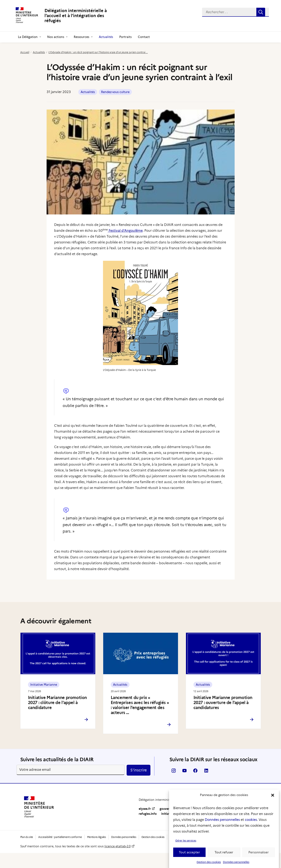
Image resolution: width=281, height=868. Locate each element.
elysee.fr (145, 809)
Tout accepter (189, 856)
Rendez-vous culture (115, 92)
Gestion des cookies (209, 865)
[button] (273, 799)
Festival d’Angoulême (125, 231)
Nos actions (57, 37)
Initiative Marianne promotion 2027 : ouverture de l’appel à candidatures (223, 703)
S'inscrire (139, 770)
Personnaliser (259, 856)
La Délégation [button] (29, 37)
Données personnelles (222, 823)
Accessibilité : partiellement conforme (60, 837)
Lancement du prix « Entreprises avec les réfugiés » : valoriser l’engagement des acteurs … (140, 705)
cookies (251, 823)
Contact (144, 37)
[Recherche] (235, 12)
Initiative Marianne (44, 685)
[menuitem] (235, 12)
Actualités (106, 37)
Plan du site (27, 837)
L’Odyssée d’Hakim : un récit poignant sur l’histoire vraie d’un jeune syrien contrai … (98, 52)
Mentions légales (97, 837)
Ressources (83, 37)
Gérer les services (186, 844)
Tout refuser (224, 856)
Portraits (125, 37)
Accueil (25, 52)
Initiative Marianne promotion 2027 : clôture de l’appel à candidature (57, 703)
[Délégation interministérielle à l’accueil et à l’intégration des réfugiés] (69, 16)
